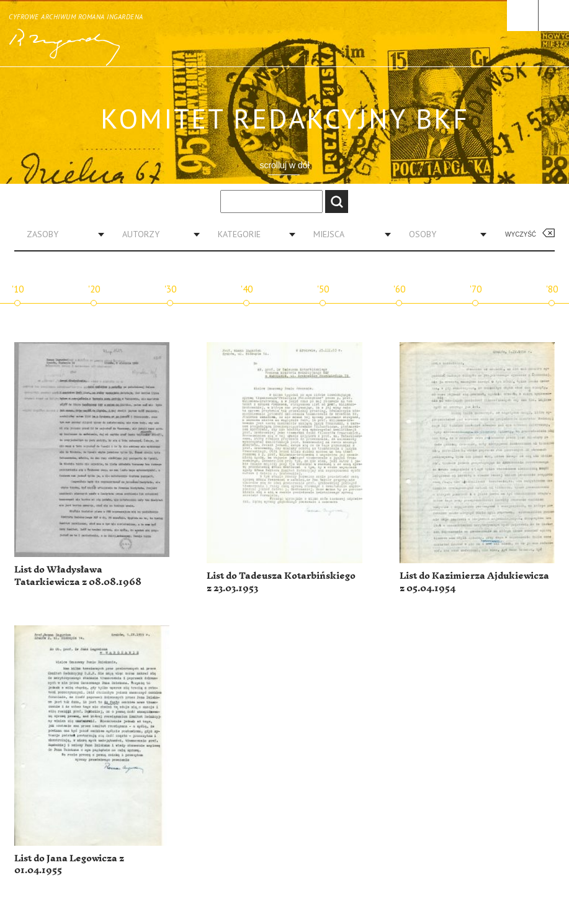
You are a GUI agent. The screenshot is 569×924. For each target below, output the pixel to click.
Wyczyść (521, 234)
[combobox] (61, 234)
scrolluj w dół (284, 165)
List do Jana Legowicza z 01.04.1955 (69, 865)
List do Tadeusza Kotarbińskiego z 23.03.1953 (281, 582)
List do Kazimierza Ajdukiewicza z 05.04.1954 (474, 582)
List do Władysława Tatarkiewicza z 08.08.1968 (78, 576)
